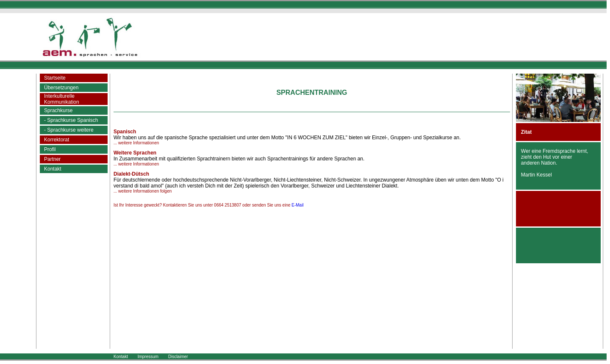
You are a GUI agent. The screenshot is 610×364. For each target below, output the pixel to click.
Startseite (55, 78)
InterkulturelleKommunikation (62, 99)
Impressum (148, 357)
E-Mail (297, 205)
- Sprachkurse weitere (69, 130)
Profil (50, 149)
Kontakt (53, 169)
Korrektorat (57, 140)
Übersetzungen (61, 88)
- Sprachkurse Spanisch (71, 120)
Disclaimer (178, 357)
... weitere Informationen (136, 143)
